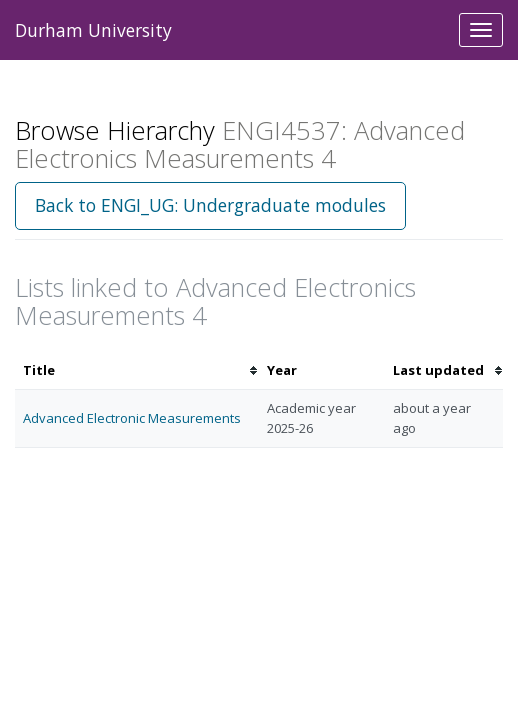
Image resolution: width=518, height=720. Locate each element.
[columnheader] (137, 370)
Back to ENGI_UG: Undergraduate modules (210, 205)
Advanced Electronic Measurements (132, 418)
